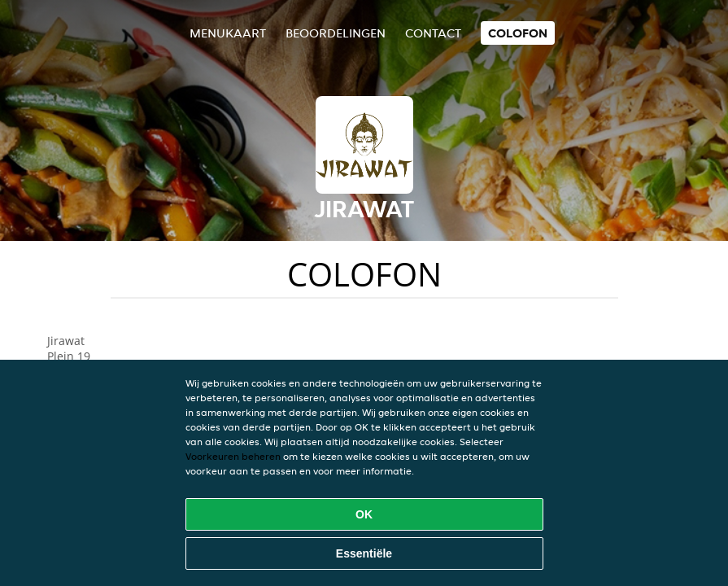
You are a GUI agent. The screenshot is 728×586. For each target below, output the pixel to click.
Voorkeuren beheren (233, 456)
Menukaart (228, 33)
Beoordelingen (336, 33)
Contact (433, 33)
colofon (518, 33)
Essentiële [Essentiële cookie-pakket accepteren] (364, 553)
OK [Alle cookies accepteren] (364, 514)
